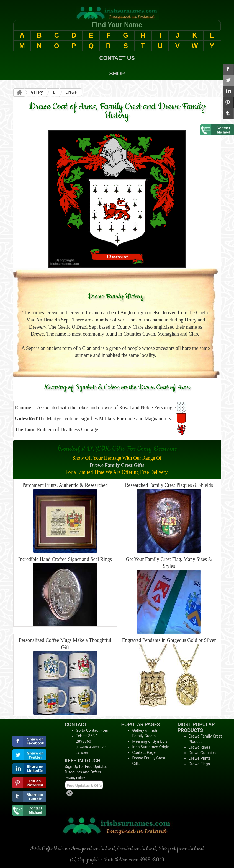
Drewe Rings (199, 747)
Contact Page (144, 752)
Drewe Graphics (202, 753)
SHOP (117, 74)
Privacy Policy (75, 778)
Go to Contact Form (93, 730)
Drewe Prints (200, 758)
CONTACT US (117, 58)
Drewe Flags (199, 764)
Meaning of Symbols (150, 741)
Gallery (37, 92)
